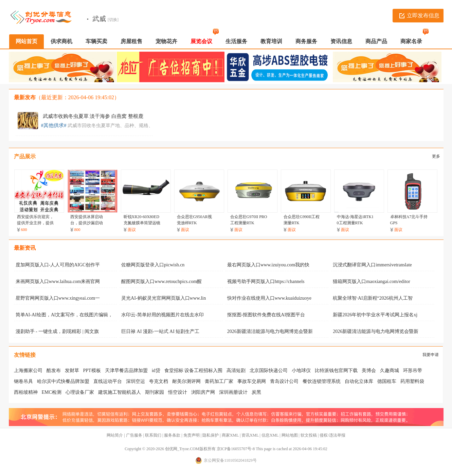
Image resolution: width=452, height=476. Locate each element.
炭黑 (256, 392)
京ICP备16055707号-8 (236, 449)
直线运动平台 (108, 381)
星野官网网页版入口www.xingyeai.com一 (58, 298)
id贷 (156, 371)
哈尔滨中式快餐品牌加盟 (63, 381)
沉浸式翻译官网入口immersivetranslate (372, 265)
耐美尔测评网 (186, 381)
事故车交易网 (252, 381)
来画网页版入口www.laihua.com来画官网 (58, 281)
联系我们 (153, 435)
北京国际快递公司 (269, 371)
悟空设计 (178, 392)
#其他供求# (54, 125)
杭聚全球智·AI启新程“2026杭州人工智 (373, 298)
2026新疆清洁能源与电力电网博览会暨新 (270, 331)
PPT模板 (92, 371)
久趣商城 (390, 371)
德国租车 (387, 381)
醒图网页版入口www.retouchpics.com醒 (161, 281)
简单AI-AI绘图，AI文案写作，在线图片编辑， (64, 315)
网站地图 (290, 435)
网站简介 (115, 435)
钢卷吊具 (23, 381)
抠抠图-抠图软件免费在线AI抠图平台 (266, 315)
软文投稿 (309, 435)
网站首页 (26, 41)
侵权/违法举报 (332, 435)
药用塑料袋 (412, 381)
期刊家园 (155, 392)
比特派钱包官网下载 (336, 371)
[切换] (113, 20)
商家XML (230, 435)
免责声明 (192, 435)
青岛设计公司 (284, 381)
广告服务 (134, 435)
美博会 (369, 371)
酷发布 (54, 371)
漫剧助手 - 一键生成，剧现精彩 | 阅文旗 (57, 331)
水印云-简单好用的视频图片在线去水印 (162, 315)
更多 (436, 156)
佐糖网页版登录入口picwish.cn (153, 265)
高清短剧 (236, 371)
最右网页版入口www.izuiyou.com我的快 (268, 265)
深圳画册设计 (233, 392)
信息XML (270, 435)
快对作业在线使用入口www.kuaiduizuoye (269, 298)
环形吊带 (413, 371)
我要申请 (431, 355)
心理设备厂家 (80, 392)
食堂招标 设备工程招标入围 (194, 371)
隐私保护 (211, 435)
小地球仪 (301, 371)
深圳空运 (135, 381)
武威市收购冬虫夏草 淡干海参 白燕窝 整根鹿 (93, 116)
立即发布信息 (423, 15)
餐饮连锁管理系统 (322, 381)
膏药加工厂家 (219, 381)
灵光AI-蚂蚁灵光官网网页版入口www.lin (164, 298)
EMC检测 (52, 392)
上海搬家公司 (28, 371)
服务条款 (172, 435)
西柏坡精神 (26, 392)
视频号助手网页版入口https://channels (266, 281)
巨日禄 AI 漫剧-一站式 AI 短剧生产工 (160, 331)
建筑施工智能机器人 (120, 392)
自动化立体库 (359, 381)
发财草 (72, 371)
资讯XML (250, 435)
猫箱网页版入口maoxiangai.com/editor (371, 281)
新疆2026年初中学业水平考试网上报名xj (375, 315)
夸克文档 (159, 381)
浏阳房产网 (203, 392)
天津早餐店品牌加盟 (126, 371)
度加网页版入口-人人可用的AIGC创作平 (58, 265)
